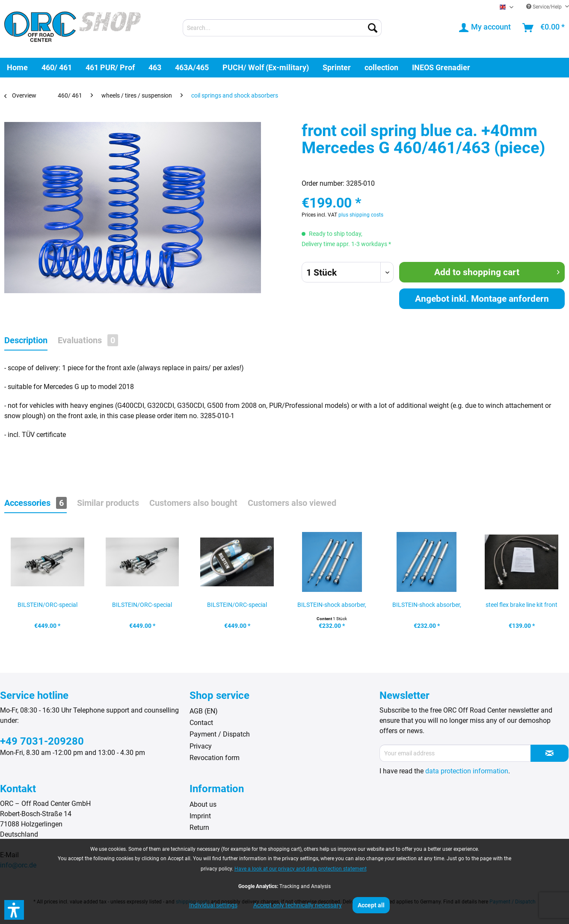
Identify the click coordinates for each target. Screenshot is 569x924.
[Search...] (282, 28)
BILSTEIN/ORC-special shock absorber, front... (142, 607)
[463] (155, 67)
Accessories (36, 503)
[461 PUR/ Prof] (110, 67)
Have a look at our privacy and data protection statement (301, 869)
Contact (201, 723)
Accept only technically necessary (298, 905)
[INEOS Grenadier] (441, 67)
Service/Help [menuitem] (545, 7)
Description (26, 340)
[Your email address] (455, 753)
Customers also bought (193, 503)
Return (199, 827)
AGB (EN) (204, 711)
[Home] (17, 67)
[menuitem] (282, 28)
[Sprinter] (337, 67)
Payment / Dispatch (220, 734)
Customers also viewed (292, 503)
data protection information (467, 771)
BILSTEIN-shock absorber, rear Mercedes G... (427, 607)
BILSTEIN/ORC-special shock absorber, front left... (47, 607)
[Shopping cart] (544, 28)
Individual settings (213, 905)
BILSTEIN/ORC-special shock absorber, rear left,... (237, 607)
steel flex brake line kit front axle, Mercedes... (522, 607)
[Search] (373, 28)
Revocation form (215, 758)
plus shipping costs (361, 215)
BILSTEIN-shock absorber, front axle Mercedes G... (332, 607)
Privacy (201, 746)
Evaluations (88, 340)
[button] (14, 910)
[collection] (381, 67)
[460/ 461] (57, 67)
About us (203, 804)
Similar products (108, 503)
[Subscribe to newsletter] (550, 753)
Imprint (200, 816)
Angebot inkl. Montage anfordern (482, 299)
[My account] (485, 28)
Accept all (371, 905)
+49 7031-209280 (42, 741)
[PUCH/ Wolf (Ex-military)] (266, 67)
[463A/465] (192, 67)
